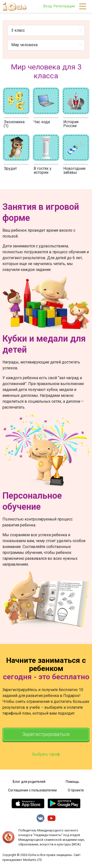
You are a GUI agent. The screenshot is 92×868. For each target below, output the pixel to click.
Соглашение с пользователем (32, 790)
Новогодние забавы (74, 170)
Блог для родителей (29, 782)
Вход (48, 6)
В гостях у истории (43, 170)
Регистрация (64, 6)
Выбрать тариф (46, 754)
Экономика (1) (14, 124)
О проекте (76, 790)
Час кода (42, 122)
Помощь (72, 782)
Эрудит (10, 168)
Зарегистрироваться (46, 734)
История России (71, 124)
